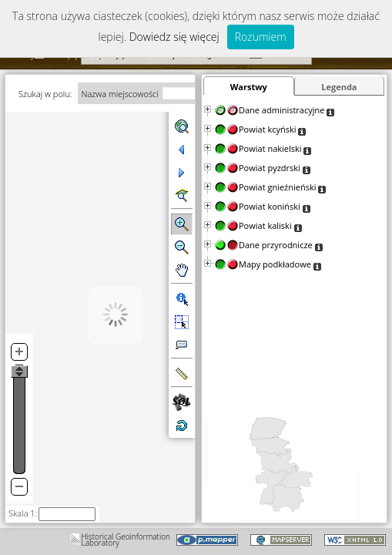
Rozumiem (261, 37)
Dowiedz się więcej (174, 37)
